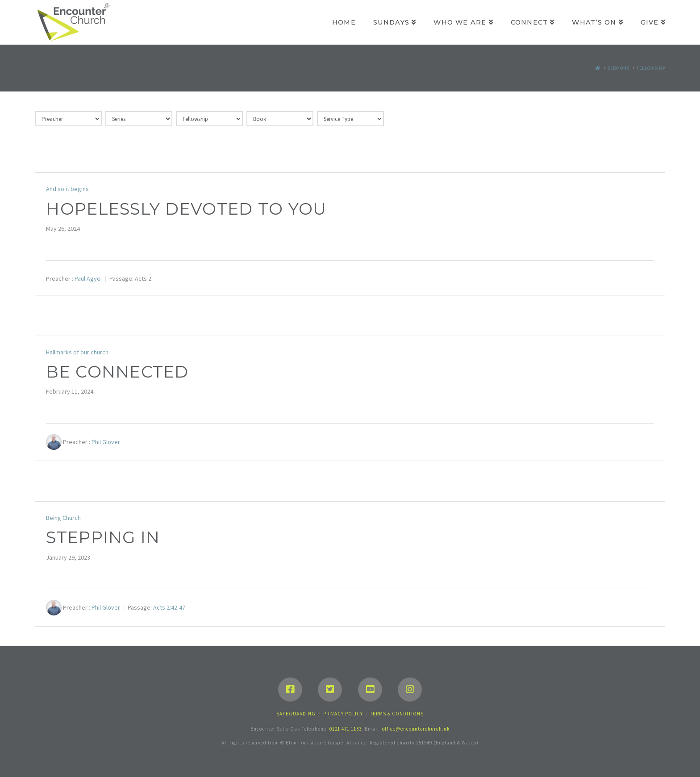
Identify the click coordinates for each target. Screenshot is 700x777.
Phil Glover (106, 442)
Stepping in (103, 537)
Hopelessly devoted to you (186, 209)
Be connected (117, 372)
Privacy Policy (343, 714)
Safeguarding (296, 714)
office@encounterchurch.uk (416, 729)
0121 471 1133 (346, 729)
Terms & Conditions (397, 714)
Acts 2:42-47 (169, 607)
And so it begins (67, 189)
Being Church (63, 518)
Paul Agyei (88, 278)
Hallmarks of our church (77, 352)
